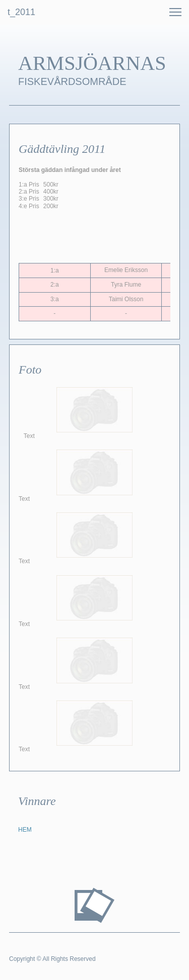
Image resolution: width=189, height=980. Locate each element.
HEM (25, 830)
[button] (175, 12)
